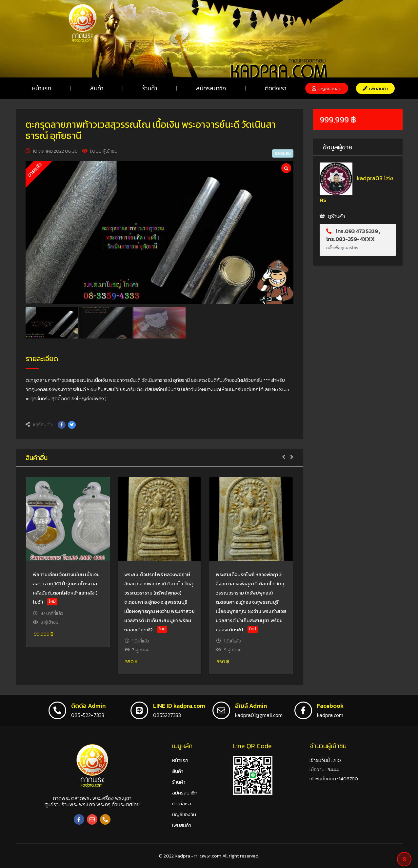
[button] (327, 88)
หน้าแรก (41, 88)
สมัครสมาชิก (211, 88)
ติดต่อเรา (276, 88)
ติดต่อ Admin (88, 706)
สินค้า (97, 88)
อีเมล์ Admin (251, 706)
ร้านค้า (150, 88)
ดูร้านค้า (336, 216)
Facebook (330, 706)
